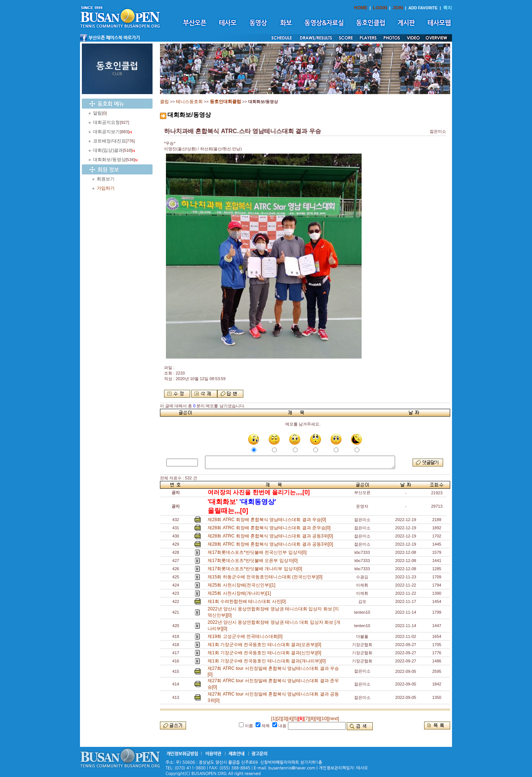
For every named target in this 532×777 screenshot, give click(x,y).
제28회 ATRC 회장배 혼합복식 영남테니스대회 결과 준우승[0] (270, 528)
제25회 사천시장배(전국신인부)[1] (243, 585)
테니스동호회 (189, 102)
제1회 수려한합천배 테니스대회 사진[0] (248, 601)
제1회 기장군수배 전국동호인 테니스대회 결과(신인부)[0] (266, 653)
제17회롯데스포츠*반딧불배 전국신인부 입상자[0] (258, 552)
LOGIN (380, 8)
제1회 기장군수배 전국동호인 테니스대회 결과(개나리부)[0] (268, 661)
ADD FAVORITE (423, 8)
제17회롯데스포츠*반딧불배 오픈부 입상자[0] (254, 561)
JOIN (398, 8)
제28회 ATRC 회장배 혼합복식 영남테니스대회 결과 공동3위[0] (272, 536)
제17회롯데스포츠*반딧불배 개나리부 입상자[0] (256, 569)
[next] (334, 719)
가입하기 (106, 188)
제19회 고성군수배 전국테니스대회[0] (246, 636)
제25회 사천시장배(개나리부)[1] (241, 593)
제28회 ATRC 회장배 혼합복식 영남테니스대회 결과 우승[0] (268, 520)
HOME (361, 8)
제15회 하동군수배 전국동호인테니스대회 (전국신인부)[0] (266, 577)
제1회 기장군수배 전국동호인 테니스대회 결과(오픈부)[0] (266, 645)
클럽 (164, 102)
